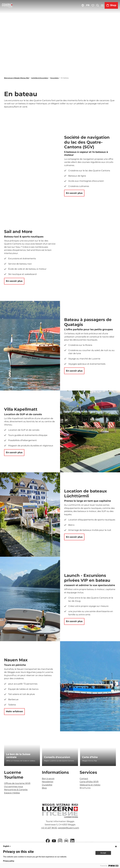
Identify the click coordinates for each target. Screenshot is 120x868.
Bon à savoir (48, 779)
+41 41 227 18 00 (49, 828)
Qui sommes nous (14, 786)
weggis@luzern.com (68, 828)
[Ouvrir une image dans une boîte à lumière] (60, 811)
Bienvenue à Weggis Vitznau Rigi (17, 78)
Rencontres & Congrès (16, 790)
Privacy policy (9, 861)
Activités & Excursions (40, 78)
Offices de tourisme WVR (17, 783)
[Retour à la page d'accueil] (7, 5)
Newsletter (48, 782)
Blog (44, 788)
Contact (84, 779)
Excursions (54, 78)
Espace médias (12, 793)
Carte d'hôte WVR (89, 782)
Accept (103, 853)
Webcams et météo (90, 785)
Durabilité (47, 785)
